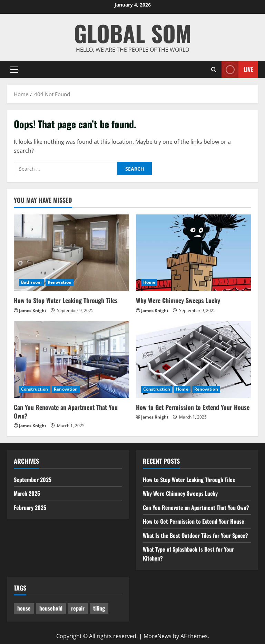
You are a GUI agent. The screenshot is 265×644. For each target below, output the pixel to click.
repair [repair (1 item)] (78, 608)
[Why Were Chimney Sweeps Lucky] (194, 253)
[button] (14, 70)
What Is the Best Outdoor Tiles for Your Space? (195, 535)
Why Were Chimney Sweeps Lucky (178, 300)
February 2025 (30, 507)
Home (149, 282)
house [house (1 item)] (24, 608)
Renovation (60, 282)
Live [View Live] (237, 69)
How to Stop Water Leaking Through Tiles (66, 300)
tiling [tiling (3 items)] (99, 608)
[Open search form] (214, 69)
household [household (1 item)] (51, 608)
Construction (35, 389)
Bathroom (31, 282)
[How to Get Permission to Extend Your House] (194, 359)
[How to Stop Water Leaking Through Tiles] (71, 253)
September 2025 (33, 480)
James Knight (33, 310)
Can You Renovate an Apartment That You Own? (66, 411)
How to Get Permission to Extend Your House (193, 407)
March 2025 (27, 493)
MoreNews (158, 636)
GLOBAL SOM (133, 33)
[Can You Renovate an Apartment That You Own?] (71, 359)
